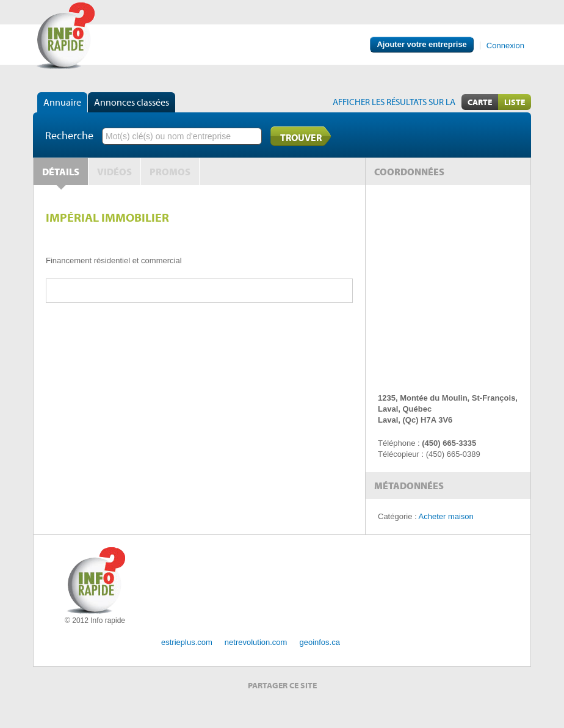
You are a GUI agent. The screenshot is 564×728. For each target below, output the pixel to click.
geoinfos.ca (320, 642)
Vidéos (114, 172)
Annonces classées (132, 102)
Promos (170, 172)
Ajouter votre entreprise (421, 44)
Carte (480, 102)
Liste (515, 102)
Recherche (69, 135)
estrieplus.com (187, 642)
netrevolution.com (256, 642)
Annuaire (62, 102)
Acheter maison (446, 516)
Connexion (505, 45)
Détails (61, 172)
